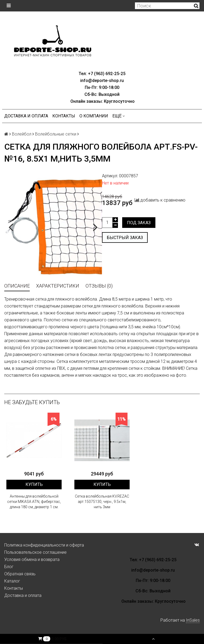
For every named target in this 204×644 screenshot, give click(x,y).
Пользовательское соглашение (35, 552)
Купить (34, 484)
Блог (9, 567)
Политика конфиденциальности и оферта (44, 545)
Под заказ (139, 223)
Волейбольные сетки (56, 134)
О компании (94, 116)
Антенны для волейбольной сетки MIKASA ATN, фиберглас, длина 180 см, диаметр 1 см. (34, 502)
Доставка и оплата (26, 116)
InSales (193, 620)
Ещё (119, 116)
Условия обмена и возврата (32, 559)
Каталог (12, 581)
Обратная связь (20, 574)
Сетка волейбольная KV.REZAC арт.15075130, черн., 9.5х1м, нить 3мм (102, 502)
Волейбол (22, 134)
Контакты (64, 116)
